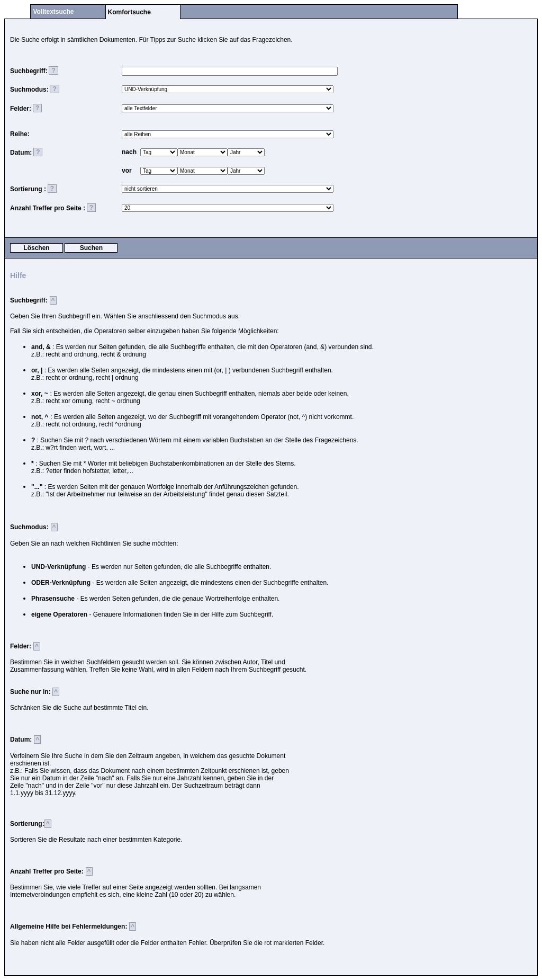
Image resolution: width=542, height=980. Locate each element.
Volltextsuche (53, 12)
